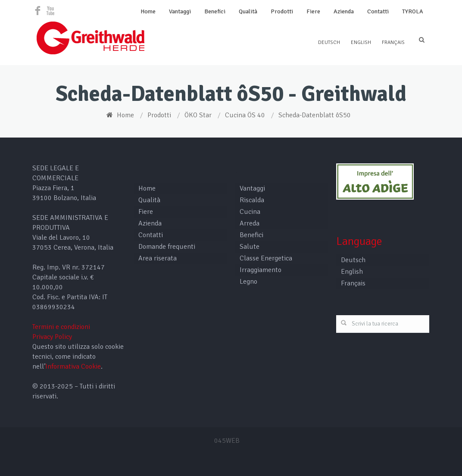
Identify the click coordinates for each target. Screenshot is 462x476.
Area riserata (158, 258)
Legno (248, 282)
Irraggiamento (261, 270)
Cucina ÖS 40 (245, 115)
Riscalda (252, 200)
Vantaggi (180, 11)
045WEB (227, 441)
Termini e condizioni (61, 327)
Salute (250, 247)
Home (148, 11)
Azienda (344, 11)
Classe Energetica (266, 258)
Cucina (250, 212)
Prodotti (282, 11)
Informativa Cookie (73, 366)
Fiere (313, 11)
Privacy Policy (52, 337)
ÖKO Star (198, 115)
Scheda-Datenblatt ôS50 (315, 115)
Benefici (215, 11)
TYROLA (413, 11)
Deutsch (329, 42)
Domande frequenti (167, 247)
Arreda (250, 223)
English (361, 42)
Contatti (378, 11)
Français (393, 42)
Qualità (248, 11)
